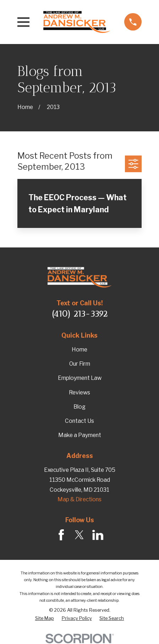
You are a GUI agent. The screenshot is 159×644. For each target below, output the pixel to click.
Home (79, 350)
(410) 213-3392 (80, 314)
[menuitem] (45, 618)
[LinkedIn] (98, 535)
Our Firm (80, 364)
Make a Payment (80, 435)
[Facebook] (61, 535)
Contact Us (79, 421)
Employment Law (80, 378)
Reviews (79, 392)
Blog (79, 407)
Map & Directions (79, 499)
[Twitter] (79, 535)
